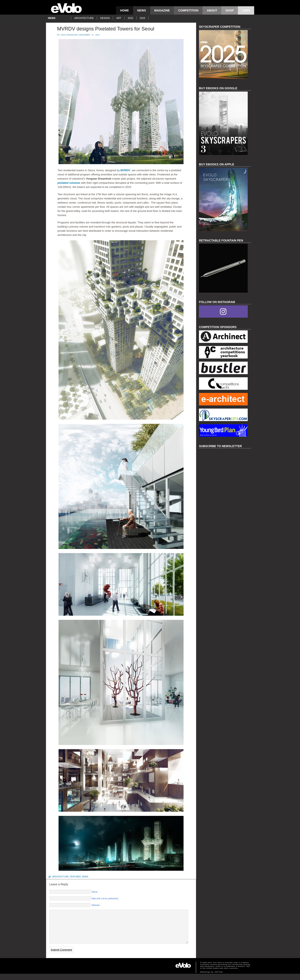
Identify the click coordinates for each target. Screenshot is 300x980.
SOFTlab (219, 978)
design (105, 18)
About (212, 10)
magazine (162, 10)
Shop (230, 10)
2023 (143, 18)
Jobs (246, 10)
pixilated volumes (69, 183)
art (119, 18)
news (142, 10)
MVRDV (125, 170)
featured (75, 877)
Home (125, 10)
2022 (131, 18)
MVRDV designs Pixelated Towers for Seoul (106, 29)
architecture (84, 18)
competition (188, 10)
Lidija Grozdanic (69, 35)
